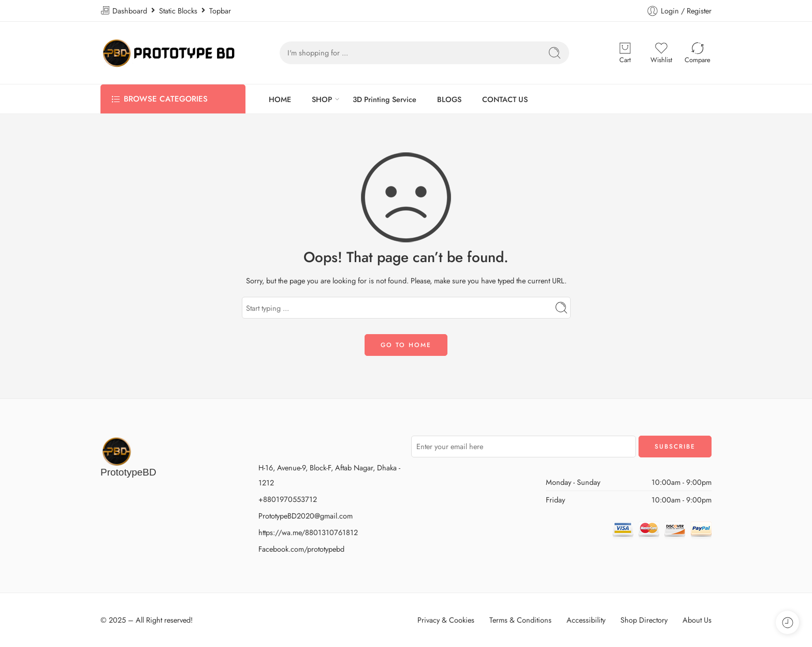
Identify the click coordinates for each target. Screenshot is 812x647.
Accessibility (586, 620)
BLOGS (449, 99)
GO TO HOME (406, 345)
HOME (280, 99)
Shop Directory (644, 620)
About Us (697, 620)
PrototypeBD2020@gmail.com (306, 516)
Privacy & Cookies (446, 620)
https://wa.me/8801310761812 (308, 532)
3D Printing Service (385, 99)
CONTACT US (505, 99)
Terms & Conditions (520, 620)
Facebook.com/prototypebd (301, 549)
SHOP (322, 99)
